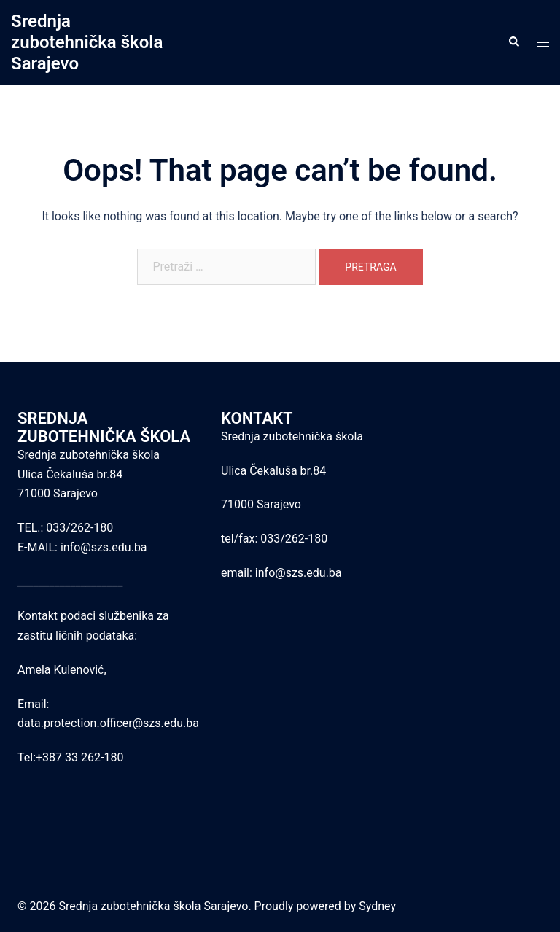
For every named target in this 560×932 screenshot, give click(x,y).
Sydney (377, 906)
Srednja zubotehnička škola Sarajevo (87, 42)
